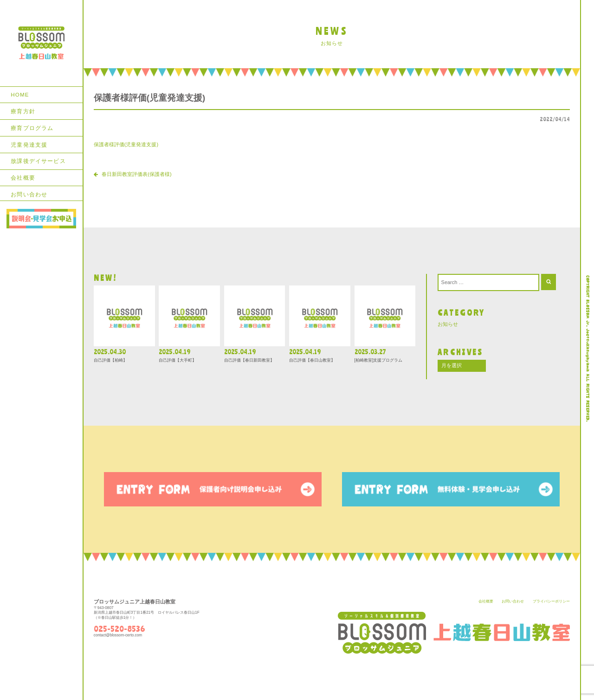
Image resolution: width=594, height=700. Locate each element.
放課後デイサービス (38, 161)
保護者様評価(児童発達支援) (126, 144)
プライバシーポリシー (551, 601)
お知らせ (448, 324)
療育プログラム (32, 128)
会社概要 (23, 178)
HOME (20, 94)
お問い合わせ (29, 194)
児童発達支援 (29, 145)
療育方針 (23, 111)
